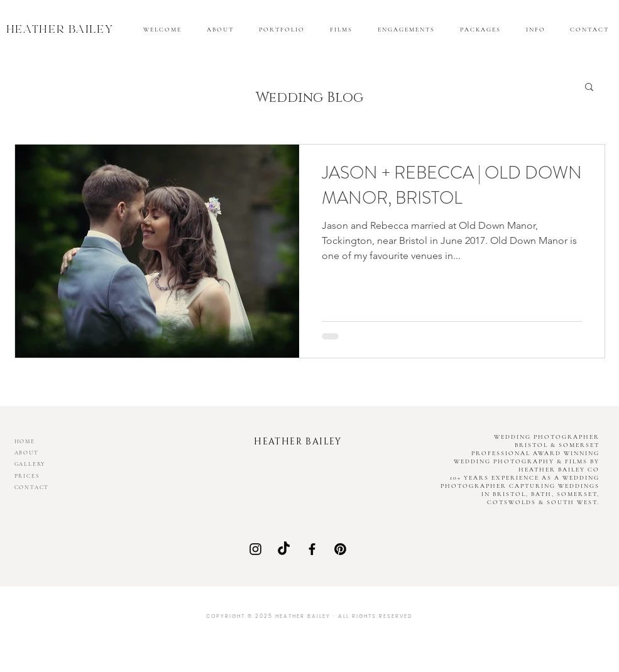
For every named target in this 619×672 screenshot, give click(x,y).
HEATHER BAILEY (60, 31)
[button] (535, 30)
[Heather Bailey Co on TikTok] (284, 549)
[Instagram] (255, 549)
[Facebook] (312, 549)
